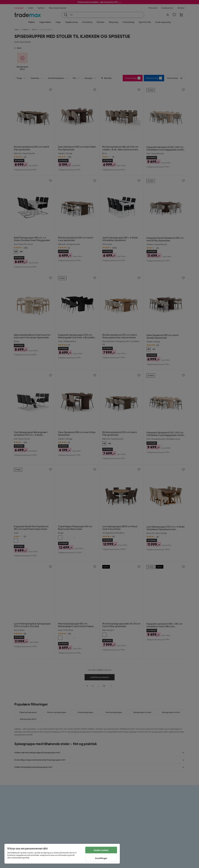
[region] (62, 854)
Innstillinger (101, 858)
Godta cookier (101, 850)
